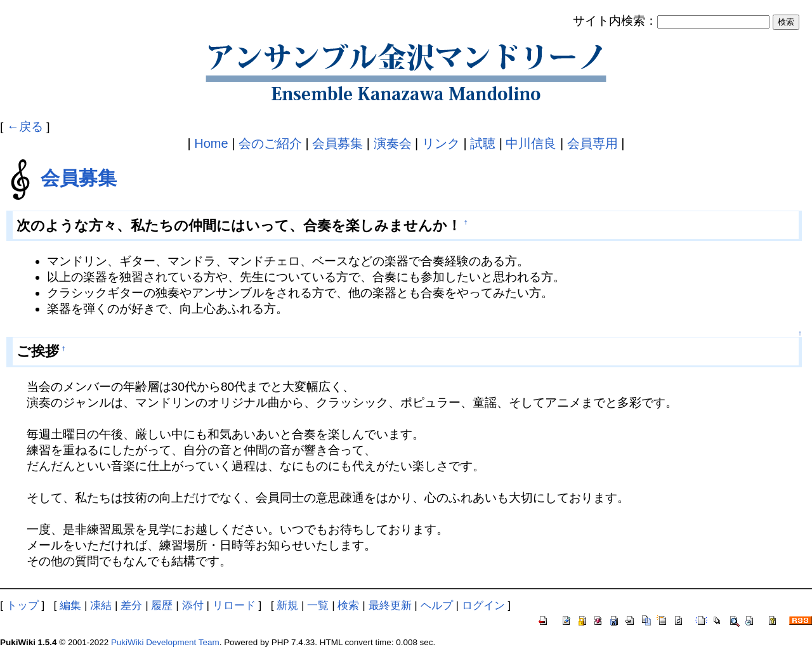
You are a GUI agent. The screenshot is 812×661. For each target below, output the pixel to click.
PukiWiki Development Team (165, 642)
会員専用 (593, 143)
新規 (287, 605)
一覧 (318, 605)
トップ (23, 605)
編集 (70, 605)
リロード (234, 605)
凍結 (101, 605)
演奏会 (393, 143)
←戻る (25, 127)
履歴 (162, 605)
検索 (348, 605)
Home (211, 143)
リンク (441, 143)
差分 (131, 605)
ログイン (483, 605)
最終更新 (390, 605)
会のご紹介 (270, 143)
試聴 (483, 143)
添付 (193, 605)
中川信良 (531, 143)
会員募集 (337, 143)
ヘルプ (437, 605)
